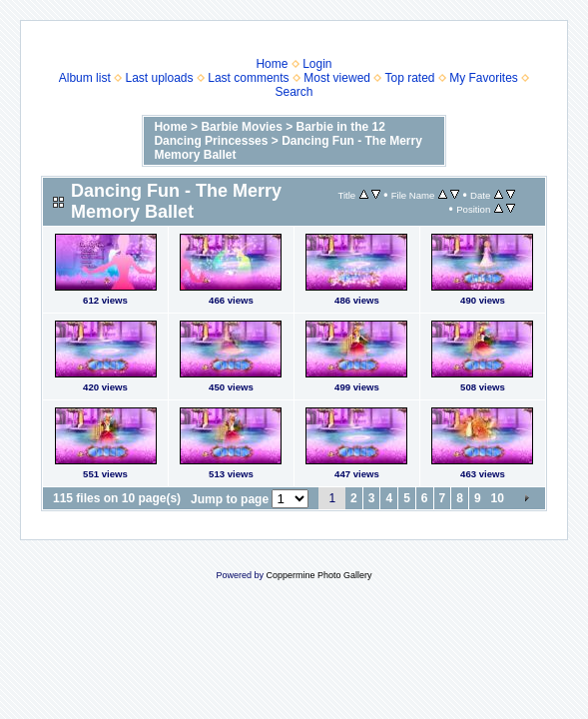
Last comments (248, 78)
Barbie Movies (241, 127)
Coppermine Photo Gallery (318, 575)
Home (272, 64)
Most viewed (337, 78)
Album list (85, 78)
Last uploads (159, 78)
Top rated (409, 78)
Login (317, 64)
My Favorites (484, 78)
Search (294, 92)
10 (498, 498)
